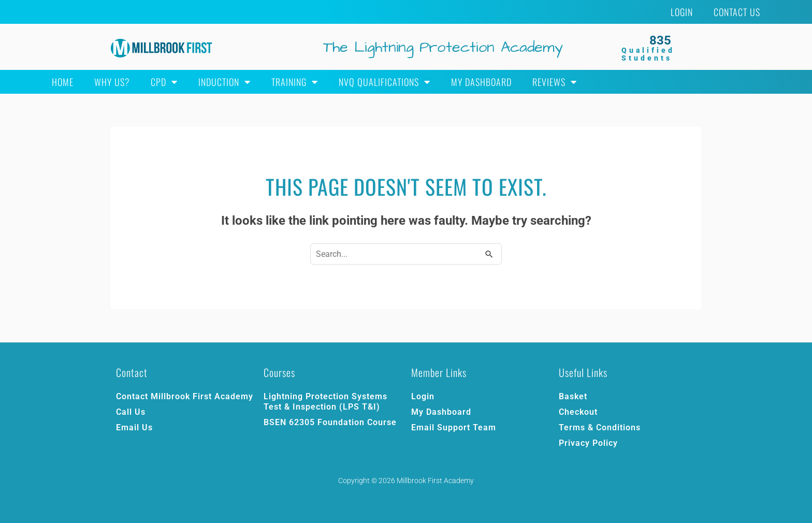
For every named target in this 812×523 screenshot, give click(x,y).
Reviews (555, 82)
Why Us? (112, 82)
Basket (573, 396)
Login (682, 12)
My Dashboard (481, 82)
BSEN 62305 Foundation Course (330, 422)
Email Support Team (454, 427)
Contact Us (737, 12)
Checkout (578, 412)
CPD (164, 82)
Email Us (134, 427)
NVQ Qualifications (385, 82)
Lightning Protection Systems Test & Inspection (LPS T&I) (325, 402)
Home (63, 82)
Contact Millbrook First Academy (185, 396)
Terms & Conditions (600, 427)
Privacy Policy (588, 443)
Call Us (131, 412)
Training (295, 82)
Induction (224, 82)
